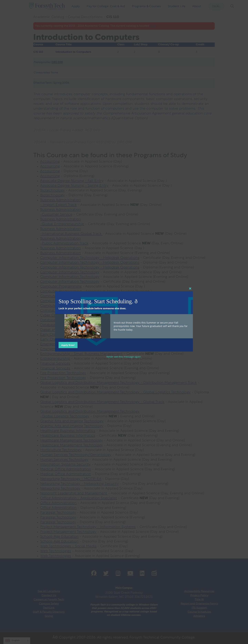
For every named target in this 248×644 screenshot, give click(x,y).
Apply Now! (68, 345)
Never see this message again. (124, 356)
